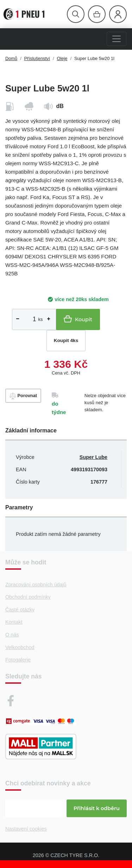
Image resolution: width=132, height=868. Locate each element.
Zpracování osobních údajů (36, 585)
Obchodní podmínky (28, 597)
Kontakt (14, 622)
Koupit (78, 319)
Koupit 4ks (66, 340)
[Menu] (117, 39)
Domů (11, 58)
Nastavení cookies (26, 829)
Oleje (62, 58)
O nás (12, 635)
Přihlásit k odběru (97, 808)
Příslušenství (37, 58)
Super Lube (93, 457)
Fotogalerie (18, 660)
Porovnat (23, 396)
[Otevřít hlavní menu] (76, 14)
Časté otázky (20, 610)
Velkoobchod (20, 647)
